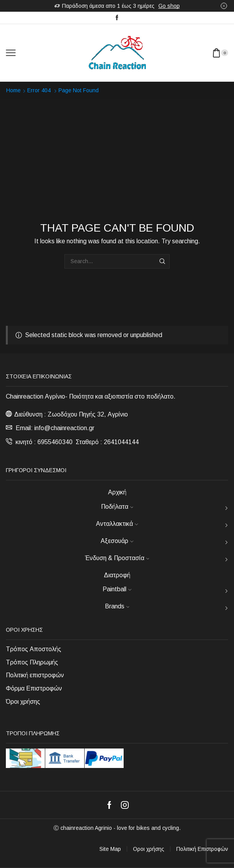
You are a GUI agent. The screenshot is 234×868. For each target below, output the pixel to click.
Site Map (110, 849)
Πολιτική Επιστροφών (202, 849)
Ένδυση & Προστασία (117, 558)
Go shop (169, 6)
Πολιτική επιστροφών (35, 675)
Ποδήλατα (117, 507)
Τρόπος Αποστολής (34, 649)
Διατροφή (117, 575)
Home (13, 90)
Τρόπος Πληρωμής (32, 662)
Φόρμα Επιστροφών (34, 688)
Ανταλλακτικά (117, 524)
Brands (117, 606)
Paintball (117, 589)
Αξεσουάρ (117, 541)
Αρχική (117, 492)
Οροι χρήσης (149, 849)
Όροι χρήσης (23, 702)
